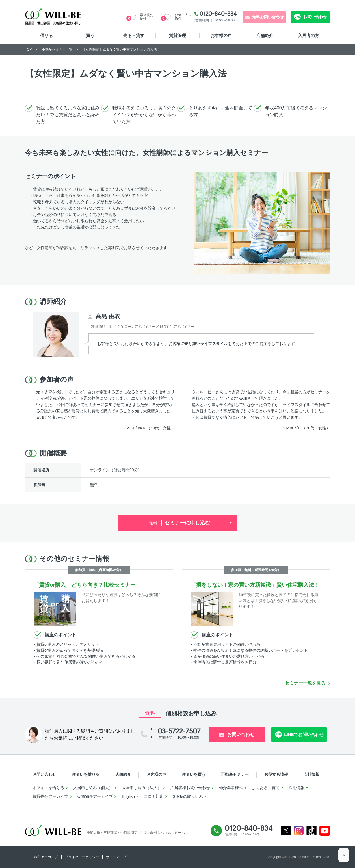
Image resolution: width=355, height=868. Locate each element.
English (128, 796)
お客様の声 (221, 35)
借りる (46, 35)
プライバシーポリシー (82, 857)
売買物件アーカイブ (95, 796)
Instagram (299, 831)
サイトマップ (116, 857)
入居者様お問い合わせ (190, 788)
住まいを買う (194, 774)
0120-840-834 (218, 14)
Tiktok (311, 831)
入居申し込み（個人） (93, 788)
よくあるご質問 (266, 788)
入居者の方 (309, 35)
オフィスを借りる (48, 788)
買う (90, 35)
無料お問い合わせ (268, 17)
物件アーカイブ (46, 857)
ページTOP (344, 857)
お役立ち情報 (276, 774)
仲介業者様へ (231, 788)
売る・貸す (134, 35)
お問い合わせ (315, 17)
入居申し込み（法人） (142, 788)
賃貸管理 (177, 35)
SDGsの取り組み (188, 796)
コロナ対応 (154, 796)
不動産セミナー (235, 774)
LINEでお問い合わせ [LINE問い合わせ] (303, 734)
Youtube (325, 831)
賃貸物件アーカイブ (50, 796)
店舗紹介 (265, 35)
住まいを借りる (86, 774)
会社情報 (311, 774)
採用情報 (296, 788)
